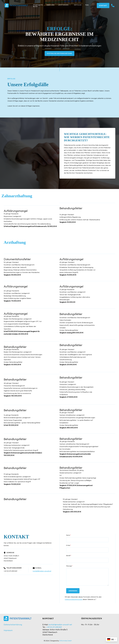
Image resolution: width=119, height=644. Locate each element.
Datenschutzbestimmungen (74, 600)
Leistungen (62, 6)
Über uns (49, 6)
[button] (67, 6)
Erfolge (75, 6)
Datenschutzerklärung (13, 625)
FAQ (83, 6)
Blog (90, 6)
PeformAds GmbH (65, 641)
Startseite (38, 6)
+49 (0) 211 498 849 (54, 627)
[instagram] (113, 5)
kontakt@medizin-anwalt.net (43, 571)
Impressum (8, 630)
